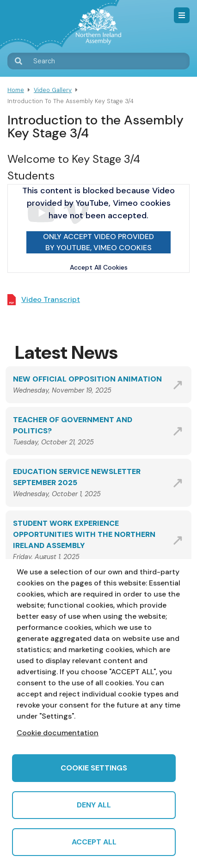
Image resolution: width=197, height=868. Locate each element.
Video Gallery (53, 90)
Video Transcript (51, 299)
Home (16, 90)
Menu (182, 15)
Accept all (94, 842)
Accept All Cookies (99, 267)
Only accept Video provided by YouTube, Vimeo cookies (98, 242)
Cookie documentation (58, 733)
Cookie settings (94, 768)
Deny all (94, 805)
